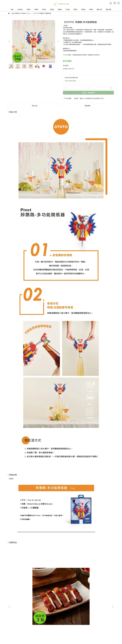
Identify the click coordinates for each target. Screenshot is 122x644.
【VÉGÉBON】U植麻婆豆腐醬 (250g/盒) (48, 576)
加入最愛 (68, 98)
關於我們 (109, 9)
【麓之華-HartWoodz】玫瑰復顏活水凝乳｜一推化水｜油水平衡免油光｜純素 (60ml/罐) (74, 576)
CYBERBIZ (53, 639)
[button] (58, 41)
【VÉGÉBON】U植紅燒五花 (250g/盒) (21, 576)
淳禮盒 (60, 9)
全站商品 (20, 9)
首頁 (12, 9)
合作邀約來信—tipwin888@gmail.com (30, 632)
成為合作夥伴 (12, 632)
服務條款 (27, 625)
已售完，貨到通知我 (88, 93)
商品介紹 (35, 106)
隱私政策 (20, 625)
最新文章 (99, 9)
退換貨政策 (11, 625)
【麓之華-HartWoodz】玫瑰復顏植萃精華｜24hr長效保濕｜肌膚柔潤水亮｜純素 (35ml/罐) (100, 576)
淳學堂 (91, 9)
